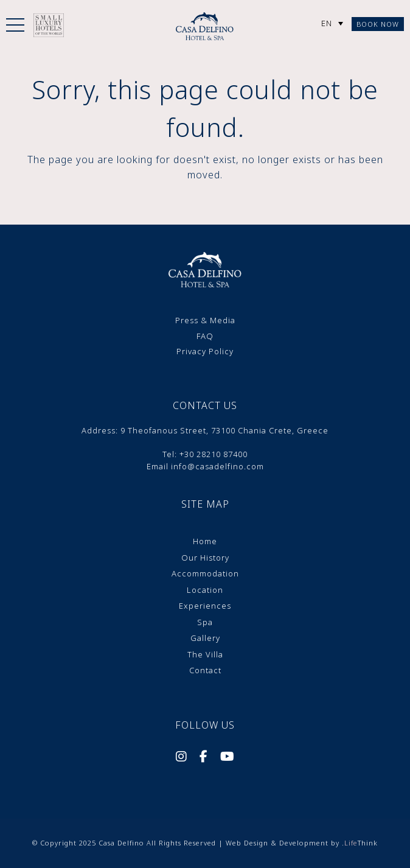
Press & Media (205, 320)
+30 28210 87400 (214, 454)
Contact (205, 670)
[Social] (182, 758)
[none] (332, 23)
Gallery (205, 638)
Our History (205, 558)
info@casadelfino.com (217, 466)
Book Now (378, 24)
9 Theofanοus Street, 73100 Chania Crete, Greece (224, 430)
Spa (205, 622)
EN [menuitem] (327, 23)
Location (205, 590)
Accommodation (205, 573)
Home (205, 541)
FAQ (205, 336)
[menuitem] (332, 23)
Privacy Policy (205, 351)
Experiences (205, 606)
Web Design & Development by (302, 843)
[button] (15, 27)
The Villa (205, 654)
